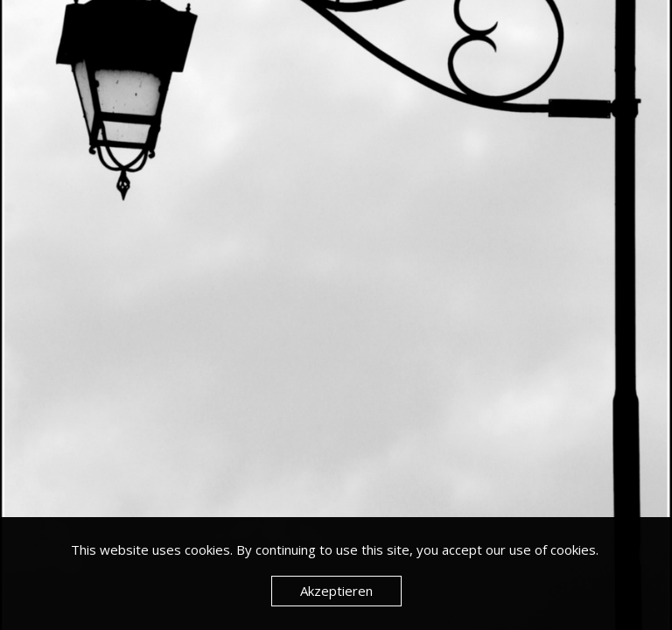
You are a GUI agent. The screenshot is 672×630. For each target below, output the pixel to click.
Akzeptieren (336, 591)
